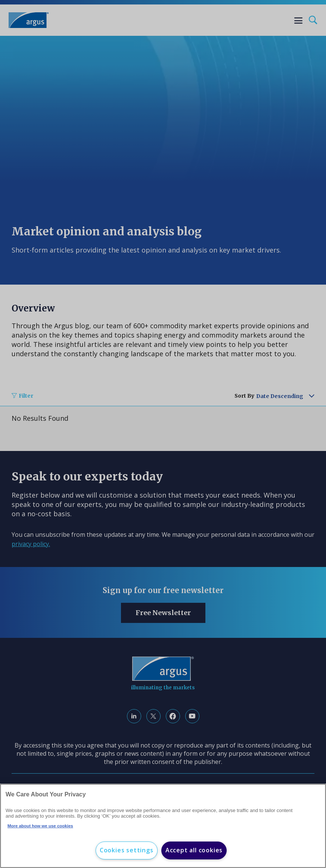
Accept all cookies (194, 850)
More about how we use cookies (40, 826)
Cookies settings (127, 850)
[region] (163, 826)
